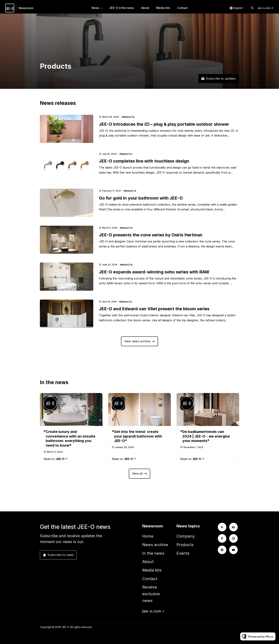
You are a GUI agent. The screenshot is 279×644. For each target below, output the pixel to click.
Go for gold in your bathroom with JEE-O (141, 198)
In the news (153, 553)
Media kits (163, 8)
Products (128, 117)
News (95, 8)
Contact (182, 8)
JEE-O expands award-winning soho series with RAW (154, 272)
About (145, 8)
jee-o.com (264, 8)
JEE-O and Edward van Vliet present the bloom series (154, 309)
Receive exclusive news (151, 594)
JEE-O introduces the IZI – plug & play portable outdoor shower (164, 124)
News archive (155, 545)
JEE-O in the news (122, 8)
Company (186, 536)
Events (183, 553)
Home (148, 536)
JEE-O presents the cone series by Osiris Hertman (151, 235)
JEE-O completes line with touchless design (144, 161)
